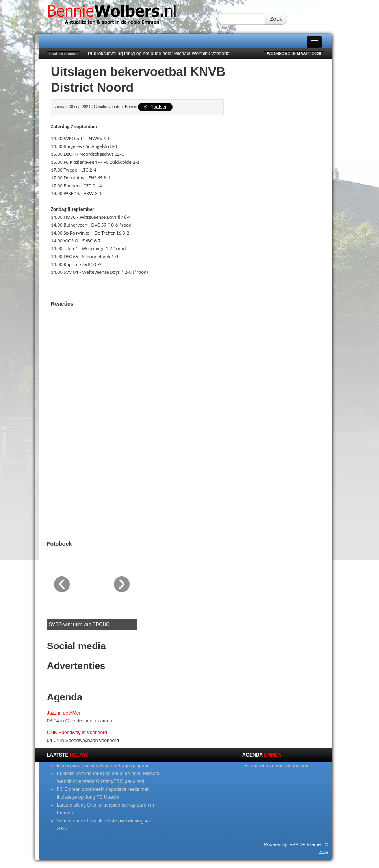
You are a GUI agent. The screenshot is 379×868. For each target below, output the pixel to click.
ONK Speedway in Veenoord (77, 733)
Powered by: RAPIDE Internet (293, 844)
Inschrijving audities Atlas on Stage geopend (103, 766)
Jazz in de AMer (64, 713)
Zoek (276, 19)
